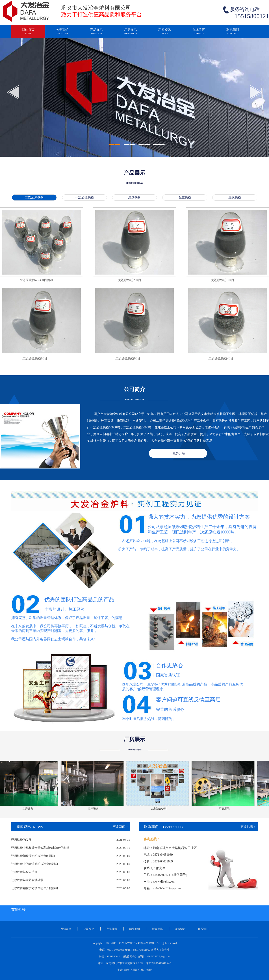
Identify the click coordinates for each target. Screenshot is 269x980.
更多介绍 (179, 453)
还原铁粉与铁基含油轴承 (27, 880)
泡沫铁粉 (134, 197)
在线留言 (199, 33)
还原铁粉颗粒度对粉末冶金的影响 (33, 856)
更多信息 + (248, 827)
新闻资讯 (165, 33)
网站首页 (28, 33)
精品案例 (134, 929)
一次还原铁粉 (85, 197)
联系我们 (233, 33)
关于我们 (62, 33)
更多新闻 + (120, 827)
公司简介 (89, 929)
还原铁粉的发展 (21, 840)
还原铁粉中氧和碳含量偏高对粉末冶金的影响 (40, 848)
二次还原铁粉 (34, 197)
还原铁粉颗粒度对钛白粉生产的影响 (35, 888)
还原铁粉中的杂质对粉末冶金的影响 (35, 864)
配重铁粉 (185, 197)
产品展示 (96, 33)
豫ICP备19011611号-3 (159, 963)
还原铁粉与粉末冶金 (24, 872)
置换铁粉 (235, 197)
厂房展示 (130, 33)
